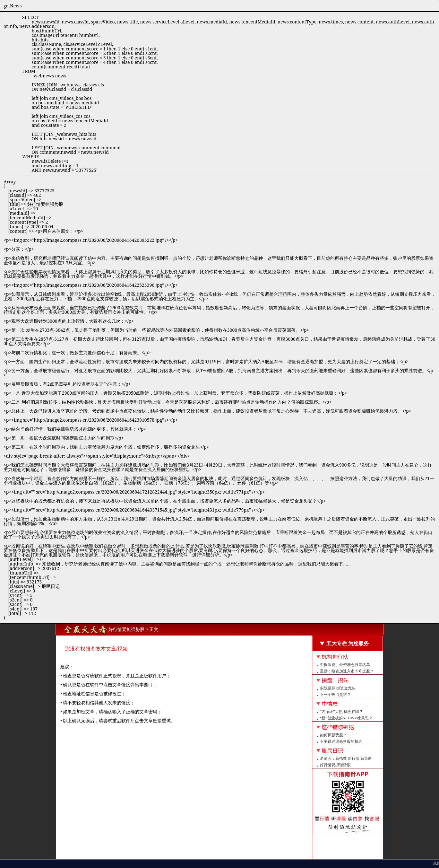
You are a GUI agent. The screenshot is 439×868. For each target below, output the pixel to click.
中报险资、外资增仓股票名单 (345, 665)
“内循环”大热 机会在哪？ (341, 712)
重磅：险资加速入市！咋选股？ (347, 671)
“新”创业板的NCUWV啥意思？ (346, 718)
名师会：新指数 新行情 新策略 (346, 758)
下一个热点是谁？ (335, 695)
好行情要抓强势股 (335, 765)
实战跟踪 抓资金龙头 (338, 688)
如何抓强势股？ (333, 735)
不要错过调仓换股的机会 (341, 741)
